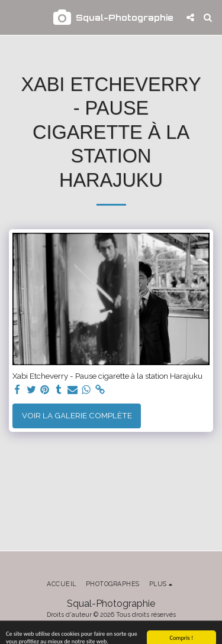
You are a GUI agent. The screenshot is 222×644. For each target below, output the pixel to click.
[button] (13, 17)
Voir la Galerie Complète (77, 415)
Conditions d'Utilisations (108, 627)
